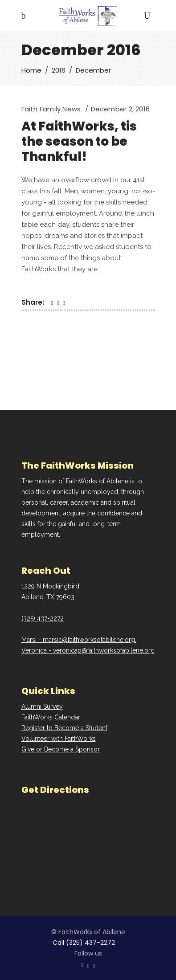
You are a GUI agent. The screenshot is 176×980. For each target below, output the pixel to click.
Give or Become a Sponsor (61, 749)
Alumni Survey (42, 706)
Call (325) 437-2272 (84, 943)
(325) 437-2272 (43, 618)
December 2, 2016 (121, 109)
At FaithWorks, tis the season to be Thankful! (79, 141)
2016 (59, 70)
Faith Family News (51, 109)
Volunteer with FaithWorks (59, 739)
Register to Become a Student (64, 728)
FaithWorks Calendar (51, 717)
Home (31, 70)
